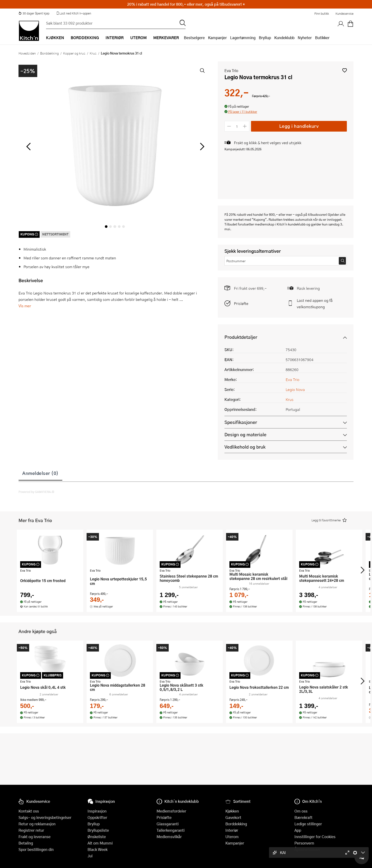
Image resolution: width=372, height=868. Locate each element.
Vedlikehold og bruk (245, 447)
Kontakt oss (29, 811)
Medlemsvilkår (169, 837)
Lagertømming (243, 38)
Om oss (301, 811)
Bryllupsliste (98, 830)
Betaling (26, 843)
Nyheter (305, 38)
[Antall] (237, 126)
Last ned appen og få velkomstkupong (315, 303)
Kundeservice (344, 14)
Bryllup (265, 38)
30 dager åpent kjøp (34, 13)
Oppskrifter (97, 817)
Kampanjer (217, 38)
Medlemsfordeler (171, 811)
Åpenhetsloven (307, 849)
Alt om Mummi (100, 843)
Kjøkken (232, 811)
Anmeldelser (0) (40, 473)
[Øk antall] (245, 126)
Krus (93, 53)
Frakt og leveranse (35, 837)
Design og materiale (245, 434)
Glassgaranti (168, 824)
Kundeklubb (284, 38)
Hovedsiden (27, 53)
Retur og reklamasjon (37, 824)
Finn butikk (322, 14)
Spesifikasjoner (241, 422)
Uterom (232, 837)
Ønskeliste (97, 837)
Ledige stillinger (308, 824)
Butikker (322, 38)
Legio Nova (295, 389)
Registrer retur (31, 830)
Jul (90, 856)
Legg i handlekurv (299, 126)
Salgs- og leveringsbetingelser (45, 817)
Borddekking (49, 53)
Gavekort (233, 817)
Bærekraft (303, 817)
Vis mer (25, 306)
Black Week (98, 849)
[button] (345, 70)
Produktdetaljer (241, 337)
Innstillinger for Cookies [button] (315, 837)
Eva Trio (231, 71)
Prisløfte (241, 303)
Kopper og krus (74, 53)
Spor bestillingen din (36, 849)
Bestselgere (194, 38)
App (298, 830)
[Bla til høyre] (201, 147)
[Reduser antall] (229, 126)
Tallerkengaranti (171, 830)
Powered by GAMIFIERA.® (36, 492)
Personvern (304, 843)
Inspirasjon (97, 811)
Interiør (232, 830)
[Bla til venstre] (28, 147)
